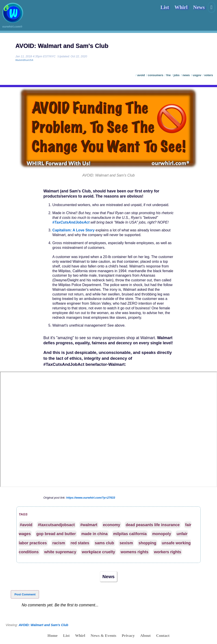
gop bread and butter (56, 534)
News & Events (103, 635)
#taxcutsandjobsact (56, 525)
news (186, 75)
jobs (177, 75)
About (145, 635)
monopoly (162, 534)
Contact (163, 635)
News (199, 7)
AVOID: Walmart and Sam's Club (62, 46)
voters (209, 75)
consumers (155, 75)
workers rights (168, 552)
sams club (104, 543)
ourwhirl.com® (12, 27)
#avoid (26, 525)
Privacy (128, 635)
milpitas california (130, 534)
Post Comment (25, 594)
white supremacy (60, 552)
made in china (94, 534)
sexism (126, 543)
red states (80, 543)
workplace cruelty (99, 552)
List (165, 7)
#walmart (89, 525)
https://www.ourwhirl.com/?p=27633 (91, 498)
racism (59, 543)
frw (168, 75)
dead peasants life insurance (153, 525)
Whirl (181, 7)
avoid (141, 75)
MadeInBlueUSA (24, 60)
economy (112, 525)
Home (53, 635)
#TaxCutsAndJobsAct (71, 222)
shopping (147, 543)
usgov (197, 75)
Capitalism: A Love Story (74, 230)
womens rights (135, 552)
